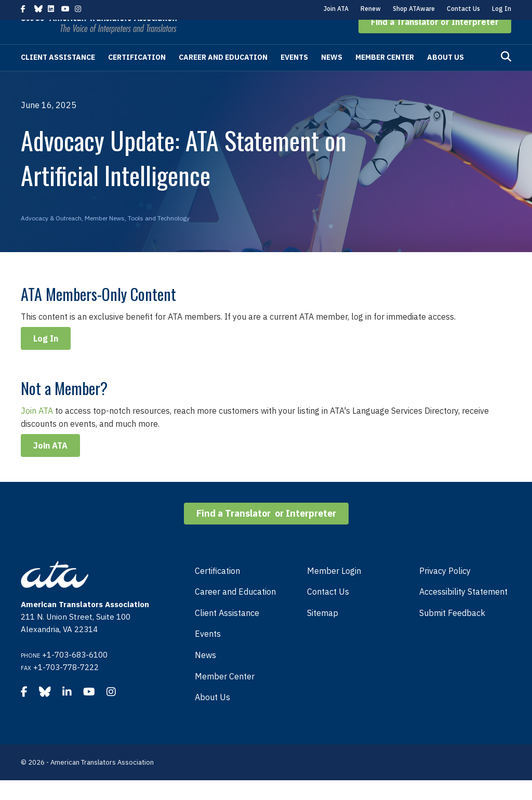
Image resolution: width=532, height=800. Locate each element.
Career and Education (223, 77)
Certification (137, 77)
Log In (502, 9)
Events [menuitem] (208, 653)
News (332, 77)
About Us (445, 77)
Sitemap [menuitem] (323, 633)
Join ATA (336, 9)
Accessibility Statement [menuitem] (463, 611)
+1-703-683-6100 (75, 674)
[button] (435, 42)
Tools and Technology (159, 238)
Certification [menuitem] (217, 591)
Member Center (385, 77)
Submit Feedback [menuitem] (452, 633)
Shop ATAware (414, 9)
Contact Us (463, 9)
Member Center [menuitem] (225, 696)
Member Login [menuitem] (334, 591)
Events (294, 77)
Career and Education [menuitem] (235, 611)
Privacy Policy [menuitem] (445, 591)
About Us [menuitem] (212, 717)
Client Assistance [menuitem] (227, 633)
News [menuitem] (205, 675)
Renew (371, 9)
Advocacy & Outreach (51, 238)
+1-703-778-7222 (66, 687)
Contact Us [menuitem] (328, 611)
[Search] (506, 76)
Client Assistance (58, 77)
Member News (105, 238)
